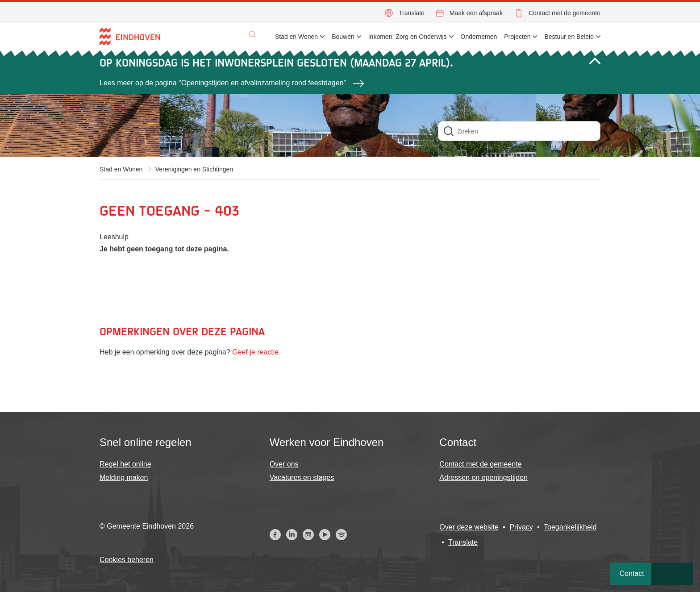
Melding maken (124, 477)
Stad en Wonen (121, 169)
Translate (412, 13)
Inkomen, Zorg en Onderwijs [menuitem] (408, 37)
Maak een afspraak (476, 13)
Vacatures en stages (302, 477)
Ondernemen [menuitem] (479, 37)
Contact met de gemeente (565, 13)
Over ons (284, 464)
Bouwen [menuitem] (343, 37)
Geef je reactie (255, 352)
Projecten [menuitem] (517, 37)
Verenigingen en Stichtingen (194, 169)
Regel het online (125, 464)
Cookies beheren (127, 560)
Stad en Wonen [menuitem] (296, 37)
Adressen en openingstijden (483, 477)
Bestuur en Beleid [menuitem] (569, 37)
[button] (252, 34)
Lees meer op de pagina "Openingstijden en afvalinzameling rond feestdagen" (223, 83)
